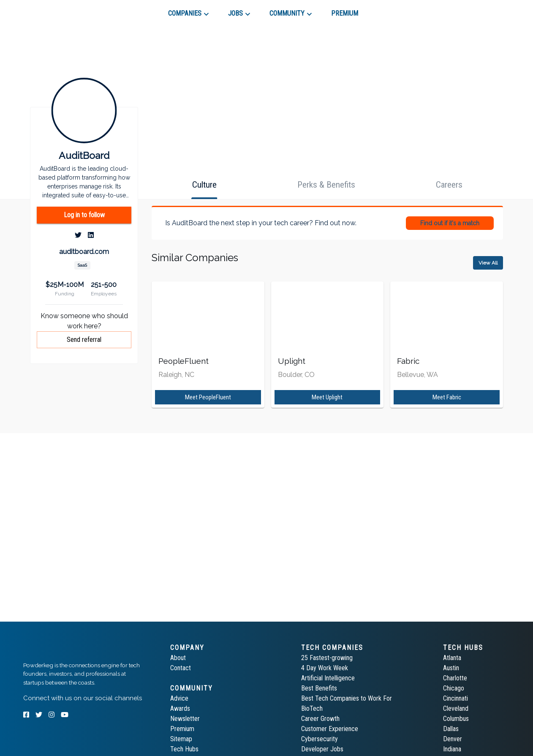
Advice (179, 698)
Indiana (452, 749)
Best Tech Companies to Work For (347, 698)
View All (488, 263)
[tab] (53, 10)
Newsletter (185, 719)
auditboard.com (84, 252)
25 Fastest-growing (327, 658)
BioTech (312, 708)
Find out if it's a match (450, 223)
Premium (182, 729)
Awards (180, 708)
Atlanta (452, 658)
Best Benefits (319, 688)
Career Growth (320, 719)
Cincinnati (455, 698)
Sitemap (181, 739)
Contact (181, 668)
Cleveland (456, 708)
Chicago (454, 688)
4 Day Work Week (325, 668)
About (178, 658)
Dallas (451, 729)
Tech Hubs (184, 749)
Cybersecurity (320, 739)
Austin (451, 668)
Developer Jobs (322, 749)
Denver (453, 739)
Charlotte (455, 678)
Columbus (456, 719)
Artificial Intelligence (328, 678)
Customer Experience (330, 729)
